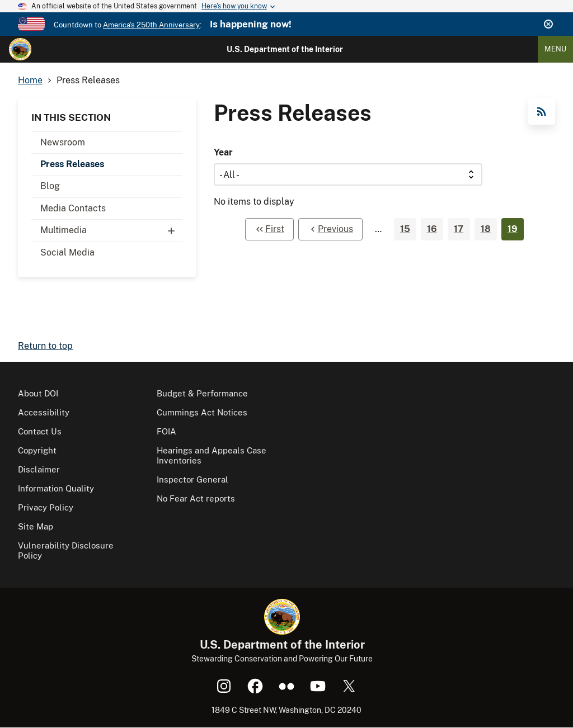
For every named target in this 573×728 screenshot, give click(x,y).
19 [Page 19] (513, 229)
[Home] (20, 49)
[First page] (269, 229)
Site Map (36, 526)
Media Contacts (73, 208)
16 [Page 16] (432, 229)
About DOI (38, 393)
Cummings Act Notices (202, 412)
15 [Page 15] (405, 229)
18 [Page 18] (486, 229)
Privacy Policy (46, 507)
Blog (50, 186)
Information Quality (56, 488)
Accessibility (44, 412)
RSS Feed (542, 111)
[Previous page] (330, 229)
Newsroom (63, 142)
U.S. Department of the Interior (285, 49)
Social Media (67, 252)
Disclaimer (39, 469)
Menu (555, 49)
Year (223, 152)
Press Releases (72, 164)
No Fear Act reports (196, 498)
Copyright (37, 450)
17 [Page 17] (459, 229)
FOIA (166, 431)
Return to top (45, 346)
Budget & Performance (202, 393)
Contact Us (40, 431)
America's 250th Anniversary (151, 25)
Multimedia (111, 230)
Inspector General (192, 479)
